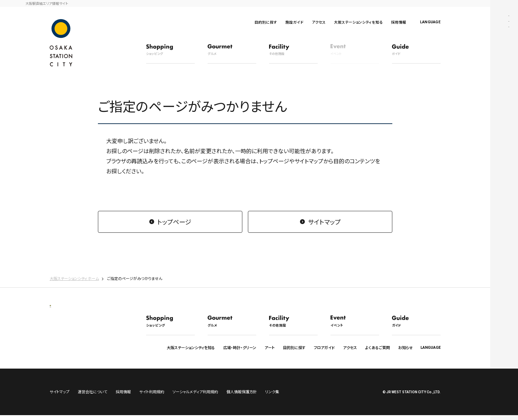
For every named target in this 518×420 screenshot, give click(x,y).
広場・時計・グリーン (240, 347)
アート (270, 347)
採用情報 (399, 22)
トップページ (174, 222)
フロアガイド (324, 347)
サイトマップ (324, 222)
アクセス (319, 22)
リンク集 (272, 396)
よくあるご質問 (378, 347)
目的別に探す (266, 22)
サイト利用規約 (152, 396)
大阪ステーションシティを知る (358, 22)
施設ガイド (294, 22)
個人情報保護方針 (242, 396)
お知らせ (406, 347)
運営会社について (93, 396)
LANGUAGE (430, 22)
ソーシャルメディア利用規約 (195, 396)
